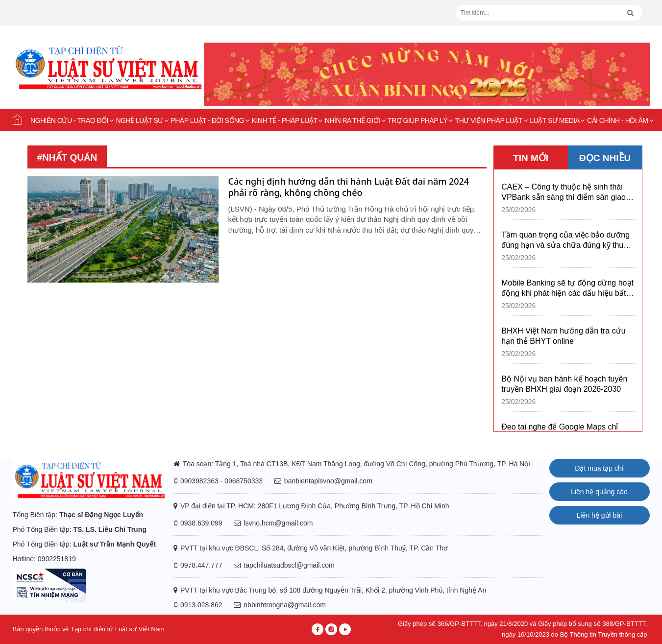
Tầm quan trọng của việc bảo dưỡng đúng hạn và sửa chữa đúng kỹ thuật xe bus (565, 240)
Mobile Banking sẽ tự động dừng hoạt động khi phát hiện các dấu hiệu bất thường (567, 288)
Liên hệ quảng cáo (599, 492)
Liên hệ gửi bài (600, 515)
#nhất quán (67, 157)
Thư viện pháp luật (491, 120)
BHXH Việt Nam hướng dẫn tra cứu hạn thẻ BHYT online (563, 336)
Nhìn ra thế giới (355, 120)
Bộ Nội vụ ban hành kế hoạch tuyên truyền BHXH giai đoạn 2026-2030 (564, 384)
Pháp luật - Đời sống (210, 120)
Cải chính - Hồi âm (620, 120)
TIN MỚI (531, 158)
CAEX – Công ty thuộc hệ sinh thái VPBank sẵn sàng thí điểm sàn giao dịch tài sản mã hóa (564, 192)
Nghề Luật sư (142, 120)
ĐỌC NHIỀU (605, 158)
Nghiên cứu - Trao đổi (72, 120)
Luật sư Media (557, 120)
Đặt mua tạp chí (599, 468)
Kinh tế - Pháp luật (287, 120)
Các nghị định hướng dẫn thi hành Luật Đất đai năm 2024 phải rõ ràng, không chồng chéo (349, 187)
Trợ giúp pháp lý (420, 120)
